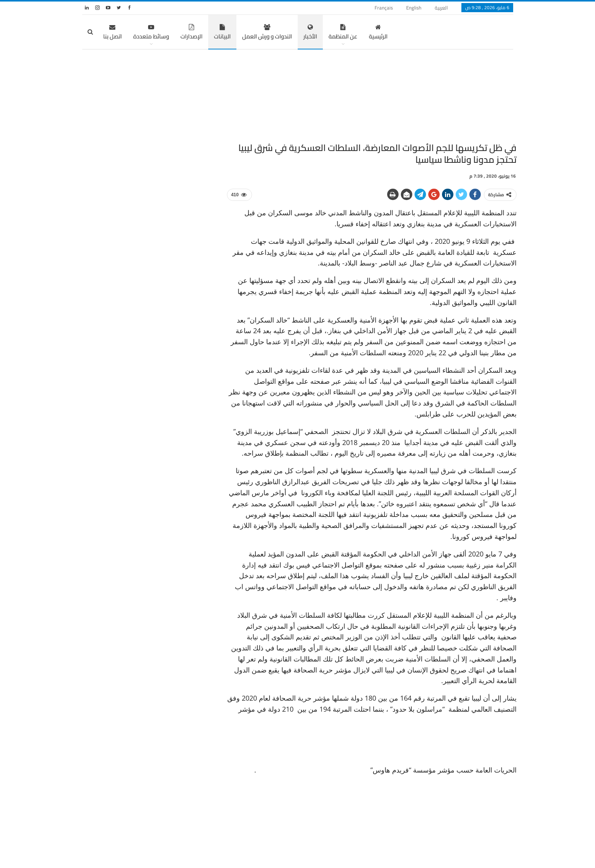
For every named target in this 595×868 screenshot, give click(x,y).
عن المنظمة (343, 33)
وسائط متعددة (151, 33)
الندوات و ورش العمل (267, 33)
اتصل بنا (112, 33)
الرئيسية (378, 33)
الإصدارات (191, 33)
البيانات (222, 33)
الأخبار (310, 33)
